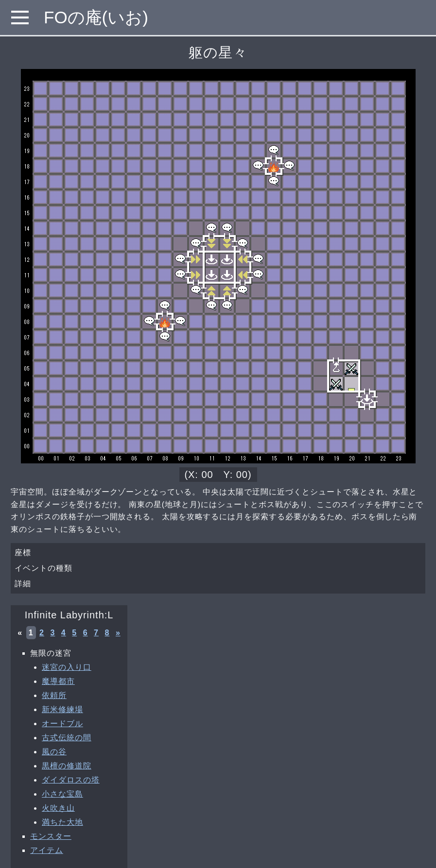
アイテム (47, 850)
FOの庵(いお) (96, 17)
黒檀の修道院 (67, 766)
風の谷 (54, 752)
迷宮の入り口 (67, 667)
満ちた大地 (62, 822)
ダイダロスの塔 (71, 780)
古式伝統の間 (67, 738)
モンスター (51, 836)
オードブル (62, 723)
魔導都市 (58, 681)
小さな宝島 (62, 794)
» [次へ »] (118, 633)
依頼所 (54, 695)
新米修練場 (62, 709)
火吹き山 (58, 808)
